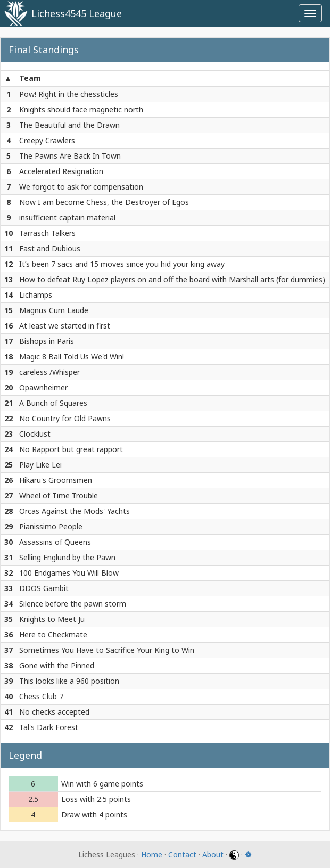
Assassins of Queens (55, 542)
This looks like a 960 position (69, 681)
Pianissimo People (51, 526)
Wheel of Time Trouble (59, 496)
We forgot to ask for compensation (81, 187)
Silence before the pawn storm (73, 604)
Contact (182, 854)
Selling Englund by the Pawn (67, 557)
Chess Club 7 (41, 696)
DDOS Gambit (44, 588)
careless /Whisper (49, 372)
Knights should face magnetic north (81, 109)
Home (152, 854)
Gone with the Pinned (57, 665)
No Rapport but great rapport (71, 449)
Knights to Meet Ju (52, 619)
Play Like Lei (40, 465)
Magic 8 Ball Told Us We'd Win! (72, 357)
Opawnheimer (43, 387)
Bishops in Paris (47, 341)
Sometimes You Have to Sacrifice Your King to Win (107, 650)
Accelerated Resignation (61, 171)
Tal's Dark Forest (49, 727)
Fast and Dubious (50, 248)
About (213, 854)
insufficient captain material (67, 218)
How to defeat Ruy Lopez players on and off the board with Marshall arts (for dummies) (172, 279)
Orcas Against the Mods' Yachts (75, 511)
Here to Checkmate (53, 634)
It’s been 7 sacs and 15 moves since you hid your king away (122, 264)
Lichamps (36, 295)
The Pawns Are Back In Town (70, 156)
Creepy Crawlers (47, 140)
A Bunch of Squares (53, 403)
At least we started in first (65, 326)
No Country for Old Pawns (65, 418)
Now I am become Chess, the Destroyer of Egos (104, 202)
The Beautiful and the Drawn (69, 125)
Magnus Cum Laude (54, 310)
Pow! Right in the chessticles (69, 94)
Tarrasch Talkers (47, 233)
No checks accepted (54, 712)
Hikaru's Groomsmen (56, 480)
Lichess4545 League (77, 13)
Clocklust (35, 434)
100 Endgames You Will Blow (69, 573)
